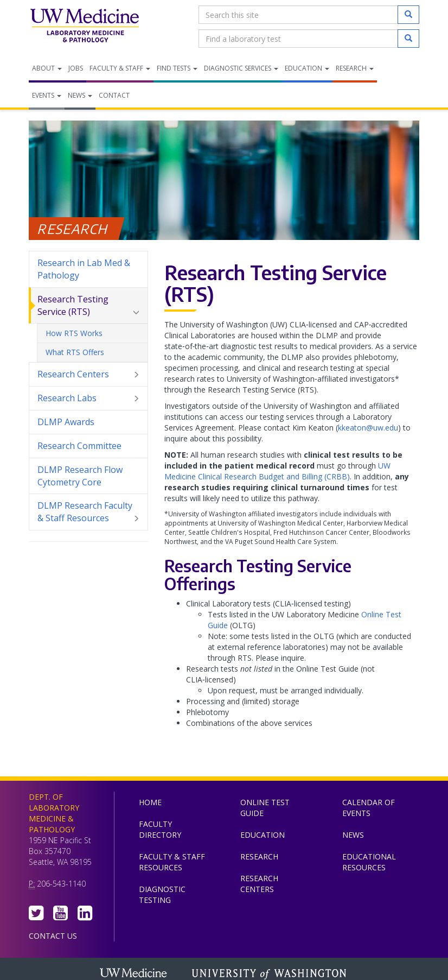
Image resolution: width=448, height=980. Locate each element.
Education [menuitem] (307, 68)
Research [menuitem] (355, 68)
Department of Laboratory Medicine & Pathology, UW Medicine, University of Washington (84, 27)
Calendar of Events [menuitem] (369, 808)
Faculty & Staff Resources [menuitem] (172, 862)
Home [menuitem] (150, 802)
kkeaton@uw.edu (368, 428)
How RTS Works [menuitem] (74, 333)
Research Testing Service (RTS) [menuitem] (88, 306)
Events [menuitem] (47, 95)
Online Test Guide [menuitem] (265, 808)
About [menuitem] (47, 68)
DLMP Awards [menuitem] (66, 422)
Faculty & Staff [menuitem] (120, 68)
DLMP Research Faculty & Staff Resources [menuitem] (88, 512)
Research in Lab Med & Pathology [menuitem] (84, 269)
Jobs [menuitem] (76, 68)
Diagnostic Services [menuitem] (241, 68)
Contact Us (53, 936)
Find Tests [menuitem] (177, 68)
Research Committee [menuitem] (79, 446)
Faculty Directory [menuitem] (160, 829)
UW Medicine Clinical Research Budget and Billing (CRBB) (277, 471)
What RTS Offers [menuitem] (75, 352)
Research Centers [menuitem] (88, 374)
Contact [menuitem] (114, 95)
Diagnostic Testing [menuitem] (162, 894)
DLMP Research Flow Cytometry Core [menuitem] (80, 476)
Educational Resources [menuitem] (369, 862)
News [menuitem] (80, 95)
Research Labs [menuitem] (88, 398)
